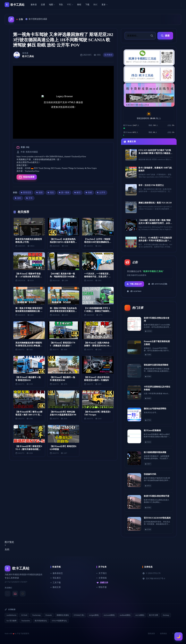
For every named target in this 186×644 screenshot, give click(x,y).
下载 (87, 5)
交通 (43, 5)
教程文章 (56, 587)
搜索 (165, 36)
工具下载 (56, 583)
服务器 (34, 5)
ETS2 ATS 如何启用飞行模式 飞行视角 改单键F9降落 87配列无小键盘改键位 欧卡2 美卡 (155, 153)
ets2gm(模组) (94, 615)
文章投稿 (102, 578)
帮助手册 (102, 587)
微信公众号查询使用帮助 (155, 409)
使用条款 (163, 634)
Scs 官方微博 (11, 621)
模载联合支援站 (63, 615)
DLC (95, 5)
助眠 (89, 193)
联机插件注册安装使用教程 (156, 365)
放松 (18, 198)
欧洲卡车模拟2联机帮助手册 (157, 496)
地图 (52, 5)
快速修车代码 (150, 474)
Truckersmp (36, 615)
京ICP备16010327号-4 (154, 579)
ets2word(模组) (109, 615)
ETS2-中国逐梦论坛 (59, 621)
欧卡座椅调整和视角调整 (155, 452)
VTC (70, 5)
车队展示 (56, 578)
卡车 (29, 198)
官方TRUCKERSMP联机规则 (157, 518)
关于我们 (102, 573)
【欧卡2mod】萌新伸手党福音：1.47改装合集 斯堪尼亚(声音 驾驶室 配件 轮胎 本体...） (29, 277)
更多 (105, 5)
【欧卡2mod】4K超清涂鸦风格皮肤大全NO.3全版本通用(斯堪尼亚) (63, 242)
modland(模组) (125, 615)
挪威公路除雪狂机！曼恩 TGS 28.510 (155, 203)
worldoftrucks (11, 615)
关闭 (7, 550)
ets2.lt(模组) (140, 615)
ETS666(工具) (79, 615)
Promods (49, 615)
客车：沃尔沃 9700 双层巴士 (151, 185)
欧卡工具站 (28, 56)
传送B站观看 (27, 177)
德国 (39, 193)
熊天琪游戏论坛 (41, 621)
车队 (61, 5)
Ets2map (166, 615)
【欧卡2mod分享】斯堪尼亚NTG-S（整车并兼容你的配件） (29, 449)
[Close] (5, 545)
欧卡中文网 (154, 615)
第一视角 (64, 193)
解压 (77, 193)
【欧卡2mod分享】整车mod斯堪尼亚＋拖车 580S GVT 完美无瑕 (29, 415)
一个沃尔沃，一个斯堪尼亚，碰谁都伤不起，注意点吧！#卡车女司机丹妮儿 (97, 277)
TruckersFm (26, 621)
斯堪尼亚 (26, 193)
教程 (79, 5)
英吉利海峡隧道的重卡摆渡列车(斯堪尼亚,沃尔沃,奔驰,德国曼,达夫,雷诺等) (29, 346)
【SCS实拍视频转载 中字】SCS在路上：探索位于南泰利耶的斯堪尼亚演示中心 (98, 311)
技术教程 (108, 55)
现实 (51, 193)
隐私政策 (151, 634)
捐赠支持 (102, 583)
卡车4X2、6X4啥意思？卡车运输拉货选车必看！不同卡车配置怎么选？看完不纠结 (155, 241)
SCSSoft (24, 615)
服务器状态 (57, 573)
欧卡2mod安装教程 (152, 430)
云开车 (101, 193)
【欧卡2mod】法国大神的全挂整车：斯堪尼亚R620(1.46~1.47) (97, 346)
